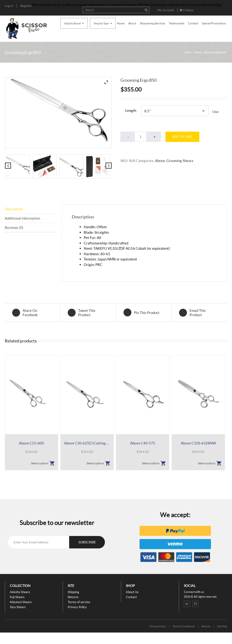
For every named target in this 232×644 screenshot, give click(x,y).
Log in (9, 6)
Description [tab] (14, 209)
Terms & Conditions (184, 626)
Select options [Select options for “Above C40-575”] (151, 463)
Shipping (73, 592)
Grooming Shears (180, 161)
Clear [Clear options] (216, 112)
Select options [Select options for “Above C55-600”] (40, 463)
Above (198, 52)
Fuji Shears (17, 597)
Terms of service (79, 602)
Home (121, 23)
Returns (73, 597)
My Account (166, 10)
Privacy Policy (77, 607)
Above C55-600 (31, 443)
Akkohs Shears (20, 592)
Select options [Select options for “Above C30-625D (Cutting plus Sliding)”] (95, 463)
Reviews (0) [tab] (14, 227)
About (132, 23)
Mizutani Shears (21, 602)
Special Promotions (214, 23)
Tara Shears (18, 607)
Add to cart (182, 137)
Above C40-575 (143, 443)
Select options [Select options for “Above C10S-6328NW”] (207, 463)
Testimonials (177, 23)
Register (26, 6)
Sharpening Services (152, 23)
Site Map (222, 626)
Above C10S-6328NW (198, 443)
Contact (193, 23)
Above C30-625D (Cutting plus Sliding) (87, 443)
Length (131, 110)
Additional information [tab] (22, 218)
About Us (132, 592)
